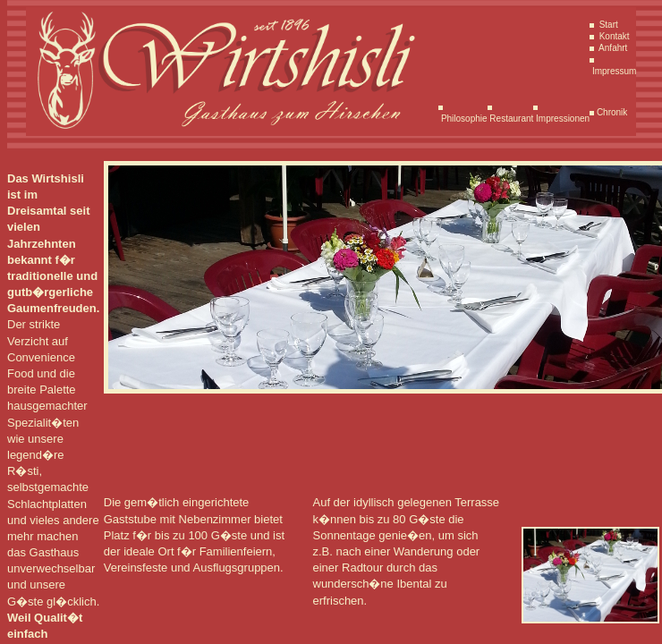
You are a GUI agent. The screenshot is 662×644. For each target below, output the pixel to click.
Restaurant (511, 119)
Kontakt (613, 36)
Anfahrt (612, 48)
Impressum (613, 71)
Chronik (611, 112)
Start (607, 25)
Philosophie (463, 119)
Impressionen (561, 119)
